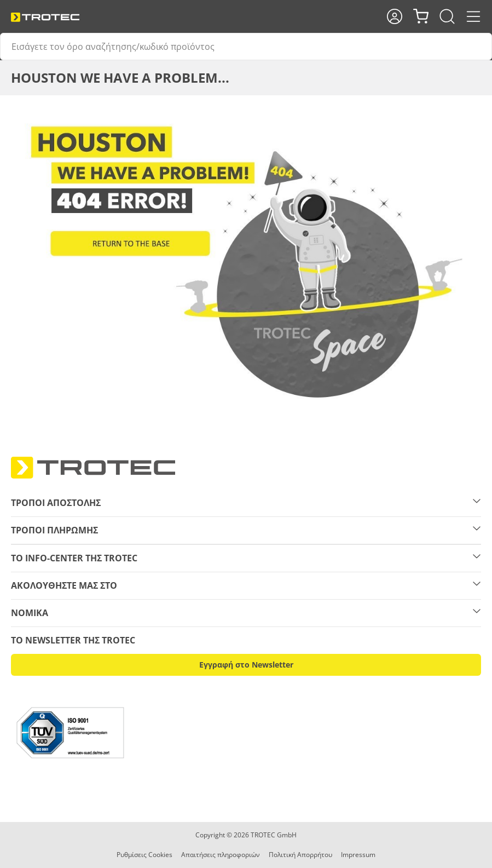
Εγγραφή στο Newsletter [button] (246, 665)
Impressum (358, 855)
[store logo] (45, 17)
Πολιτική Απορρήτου (300, 855)
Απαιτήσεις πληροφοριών (221, 855)
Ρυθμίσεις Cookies (144, 855)
